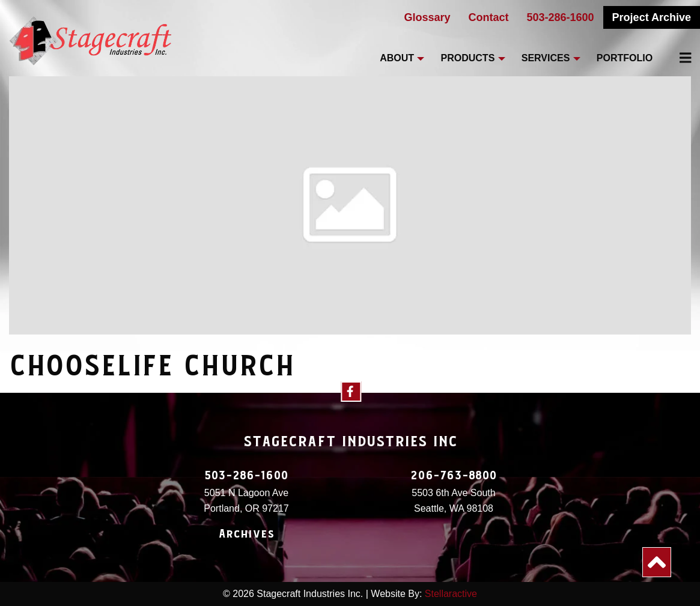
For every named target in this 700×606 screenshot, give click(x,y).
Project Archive (652, 17)
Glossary (427, 17)
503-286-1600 (561, 17)
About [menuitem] (397, 58)
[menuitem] (678, 58)
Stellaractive (451, 594)
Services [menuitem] (546, 58)
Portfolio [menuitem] (625, 58)
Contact (489, 17)
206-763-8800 (454, 476)
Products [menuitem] (468, 58)
